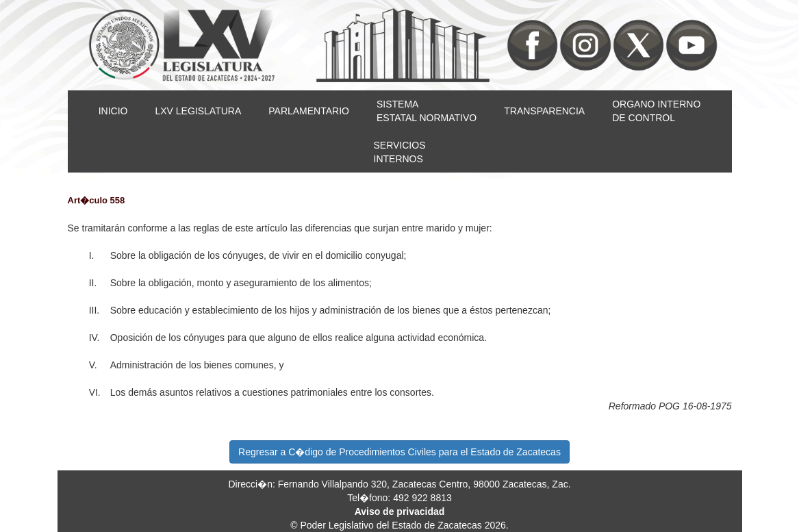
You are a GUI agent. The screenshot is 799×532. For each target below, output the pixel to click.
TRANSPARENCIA (544, 111)
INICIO (113, 111)
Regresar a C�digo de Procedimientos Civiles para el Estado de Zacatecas (399, 452)
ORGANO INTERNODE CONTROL (656, 111)
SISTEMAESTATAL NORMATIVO (427, 111)
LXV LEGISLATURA (198, 111)
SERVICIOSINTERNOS (400, 152)
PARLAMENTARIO (309, 111)
